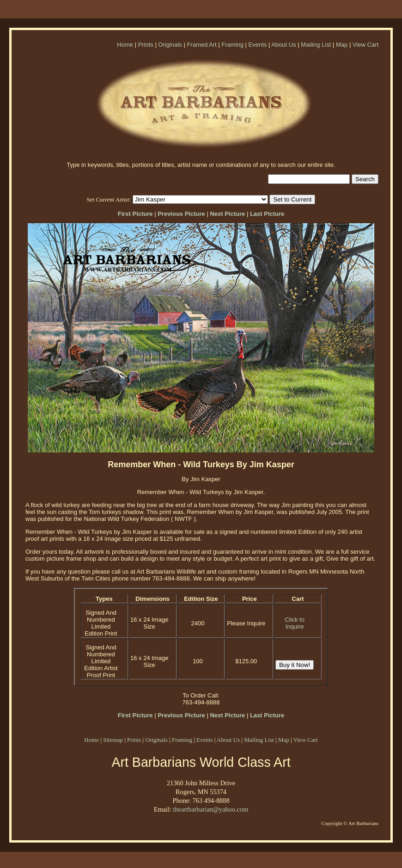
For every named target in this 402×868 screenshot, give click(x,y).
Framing (232, 45)
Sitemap (113, 740)
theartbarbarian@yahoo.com (210, 809)
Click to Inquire (295, 623)
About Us (283, 45)
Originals (170, 45)
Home (125, 45)
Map (342, 45)
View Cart (365, 45)
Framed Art (201, 45)
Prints (146, 45)
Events (258, 45)
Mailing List (316, 45)
